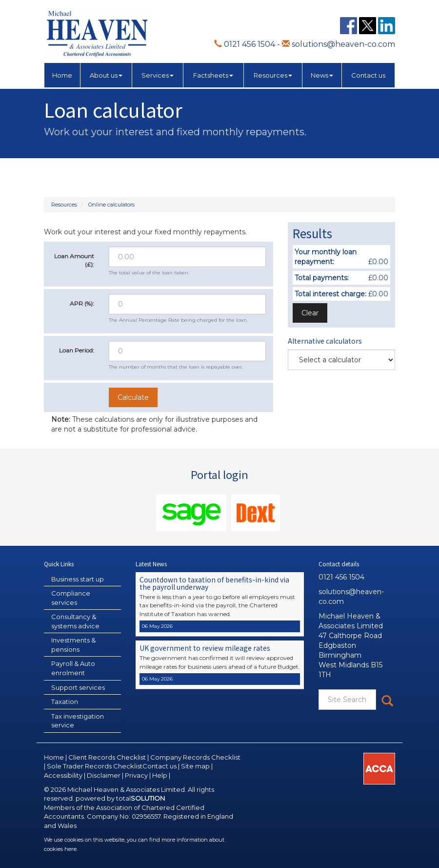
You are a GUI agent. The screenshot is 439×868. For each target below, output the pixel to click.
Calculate (133, 397)
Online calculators (111, 205)
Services (158, 75)
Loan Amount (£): (74, 260)
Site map (195, 766)
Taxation (65, 702)
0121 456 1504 (245, 44)
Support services (78, 687)
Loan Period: (77, 350)
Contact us (368, 75)
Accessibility (63, 775)
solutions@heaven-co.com (339, 44)
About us (106, 75)
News (322, 75)
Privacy (136, 775)
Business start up (78, 579)
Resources (273, 75)
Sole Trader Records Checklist (95, 766)
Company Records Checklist (195, 757)
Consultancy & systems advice (75, 621)
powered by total (120, 798)
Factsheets (213, 75)
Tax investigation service (78, 721)
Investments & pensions (73, 645)
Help (160, 775)
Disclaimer (104, 775)
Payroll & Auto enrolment (73, 668)
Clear (310, 313)
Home (62, 75)
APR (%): (82, 303)
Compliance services (71, 598)
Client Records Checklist (107, 757)
